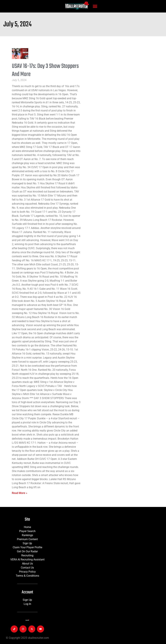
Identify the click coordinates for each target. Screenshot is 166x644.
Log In (27, 604)
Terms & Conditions (27, 576)
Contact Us (27, 568)
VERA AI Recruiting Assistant (27, 560)
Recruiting (27, 555)
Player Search (27, 531)
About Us (27, 564)
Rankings (27, 535)
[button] (95, 6)
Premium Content (27, 539)
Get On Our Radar (27, 551)
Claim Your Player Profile (27, 547)
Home (27, 527)
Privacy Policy (27, 572)
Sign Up (27, 543)
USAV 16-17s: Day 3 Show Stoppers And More (45, 70)
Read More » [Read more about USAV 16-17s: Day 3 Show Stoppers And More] (20, 493)
